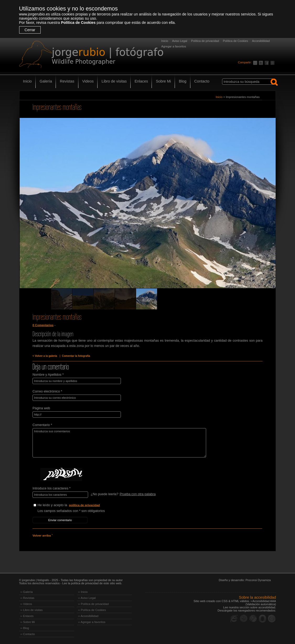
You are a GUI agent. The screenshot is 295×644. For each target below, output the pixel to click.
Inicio (165, 41)
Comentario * (42, 425)
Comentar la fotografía (76, 356)
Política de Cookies (78, 23)
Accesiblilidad (261, 41)
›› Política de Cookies (92, 610)
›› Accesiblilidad (88, 616)
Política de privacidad (205, 41)
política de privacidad (84, 505)
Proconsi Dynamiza (258, 580)
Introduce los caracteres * (52, 488)
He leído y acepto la (77, 505)
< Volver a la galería (45, 356)
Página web (41, 408)
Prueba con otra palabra (138, 494)
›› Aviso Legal (87, 598)
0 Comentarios (43, 325)
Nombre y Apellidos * (48, 375)
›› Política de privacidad (93, 604)
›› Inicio (83, 592)
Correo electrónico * (47, 391)
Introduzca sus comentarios (119, 443)
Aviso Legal (180, 41)
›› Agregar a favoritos (92, 622)
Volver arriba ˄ (42, 536)
